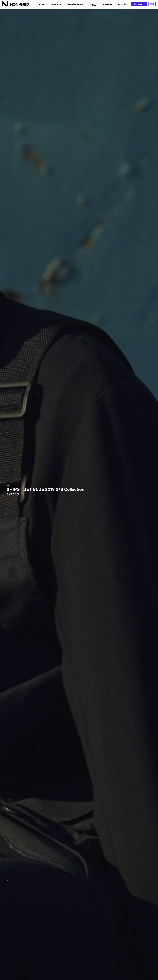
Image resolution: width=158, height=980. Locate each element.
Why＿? (93, 4)
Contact (139, 4)
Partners (107, 4)
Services (56, 4)
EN (152, 4)
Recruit (122, 4)
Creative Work (75, 4)
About (43, 4)
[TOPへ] (16, 3)
